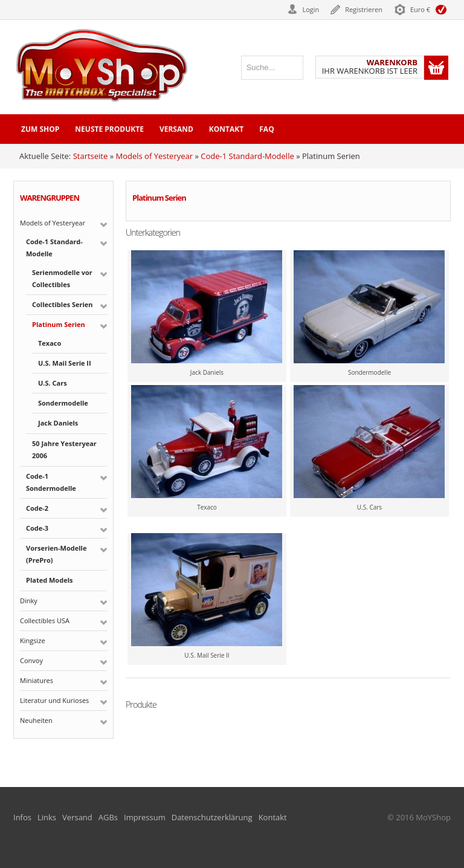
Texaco (50, 343)
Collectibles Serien (63, 304)
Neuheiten (36, 720)
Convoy (31, 660)
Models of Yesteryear (155, 156)
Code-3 (37, 528)
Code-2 (37, 508)
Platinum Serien (59, 324)
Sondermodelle (63, 403)
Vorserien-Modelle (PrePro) (56, 554)
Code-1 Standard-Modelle (247, 156)
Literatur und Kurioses (54, 700)
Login (311, 9)
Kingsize (33, 640)
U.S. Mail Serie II (65, 363)
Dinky (29, 601)
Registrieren (364, 9)
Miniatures (37, 680)
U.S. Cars (53, 383)
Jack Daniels (58, 423)
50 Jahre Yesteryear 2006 (64, 449)
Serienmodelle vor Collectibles (62, 278)
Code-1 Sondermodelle (51, 482)
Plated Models (49, 580)
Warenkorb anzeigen (436, 68)
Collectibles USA (45, 620)
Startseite (91, 156)
